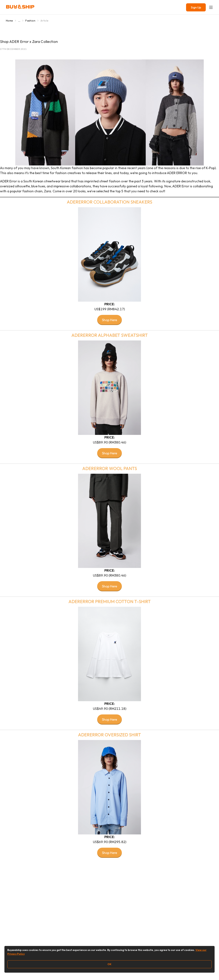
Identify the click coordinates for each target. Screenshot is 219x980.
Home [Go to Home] (9, 21)
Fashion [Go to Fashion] (30, 21)
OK (110, 964)
